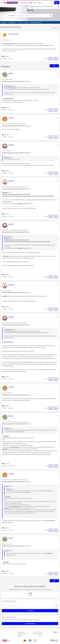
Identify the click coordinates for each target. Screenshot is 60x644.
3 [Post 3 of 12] (5, 137)
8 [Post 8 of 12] (5, 379)
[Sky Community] (11, 3)
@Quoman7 (7, 237)
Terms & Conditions (38, 632)
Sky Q (30, 10)
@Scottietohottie (8, 86)
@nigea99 (5, 192)
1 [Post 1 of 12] (4, 59)
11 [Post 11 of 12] (5, 530)
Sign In (57, 3)
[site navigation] (2, 3)
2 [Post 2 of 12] (5, 110)
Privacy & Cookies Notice (23, 633)
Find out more (27, 81)
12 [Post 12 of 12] (5, 573)
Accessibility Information (37, 633)
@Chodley (7, 157)
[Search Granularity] (12, 16)
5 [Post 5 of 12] (5, 216)
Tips (35, 3)
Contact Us (40, 635)
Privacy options (21, 632)
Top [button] (57, 632)
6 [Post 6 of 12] (5, 277)
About (40, 3)
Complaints (20, 635)
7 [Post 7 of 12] (5, 309)
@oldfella (6, 256)
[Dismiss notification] (58, 7)
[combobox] (33, 16)
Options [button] (54, 28)
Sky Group (20, 636)
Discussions (24, 3)
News (31, 3)
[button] (57, 34)
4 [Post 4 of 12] (5, 173)
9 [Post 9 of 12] (5, 408)
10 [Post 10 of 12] (5, 466)
